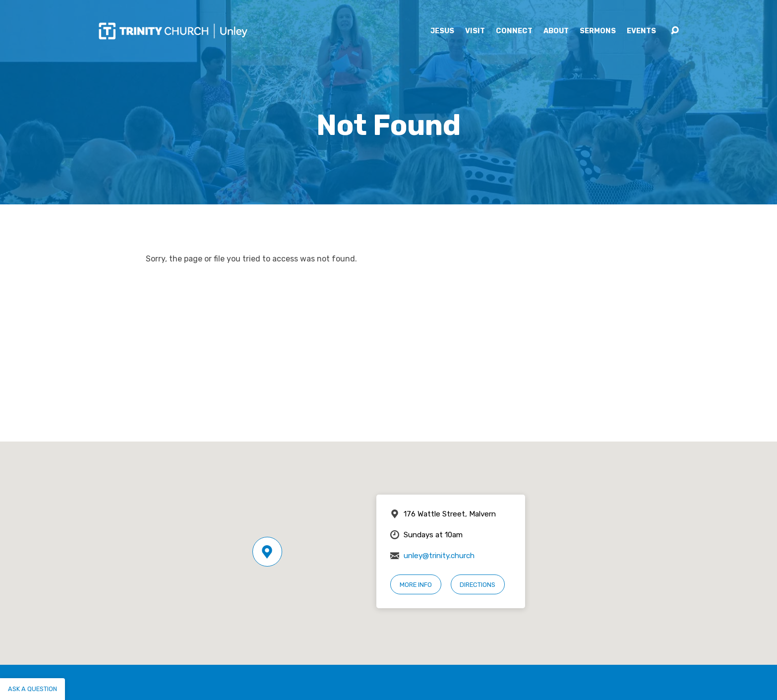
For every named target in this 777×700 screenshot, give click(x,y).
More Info (416, 585)
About (556, 31)
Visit (475, 31)
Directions (478, 585)
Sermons (598, 31)
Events (641, 31)
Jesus (442, 31)
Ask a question (32, 689)
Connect (514, 31)
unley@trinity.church (439, 556)
